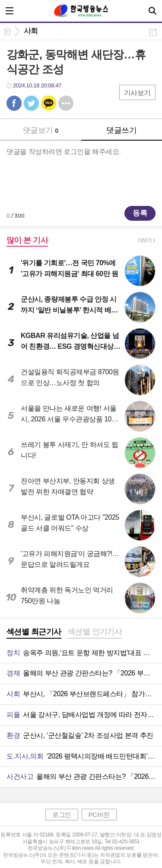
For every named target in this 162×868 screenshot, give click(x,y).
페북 (14, 103)
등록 (140, 213)
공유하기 (153, 32)
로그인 (62, 815)
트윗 (31, 103)
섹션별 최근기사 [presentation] (34, 632)
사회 (31, 31)
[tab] (34, 633)
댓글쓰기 (121, 130)
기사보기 (137, 93)
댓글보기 (41, 130)
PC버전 (99, 815)
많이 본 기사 (27, 240)
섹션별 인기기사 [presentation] (95, 632)
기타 (66, 103)
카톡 (49, 103)
